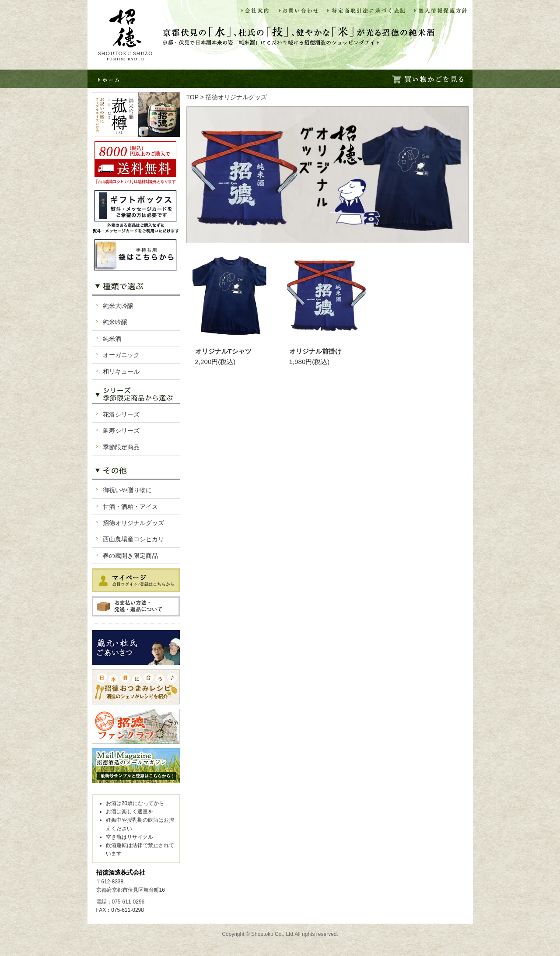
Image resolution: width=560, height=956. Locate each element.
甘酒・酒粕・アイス (130, 507)
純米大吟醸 (118, 306)
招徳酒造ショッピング (125, 35)
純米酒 (112, 339)
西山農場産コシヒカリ (133, 539)
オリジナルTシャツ (223, 351)
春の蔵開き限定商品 (130, 556)
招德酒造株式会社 (121, 872)
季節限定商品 (121, 447)
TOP (192, 97)
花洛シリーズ (121, 414)
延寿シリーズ (121, 431)
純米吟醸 (115, 322)
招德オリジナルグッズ (133, 523)
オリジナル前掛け (315, 351)
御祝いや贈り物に (127, 490)
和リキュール (121, 371)
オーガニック (121, 355)
